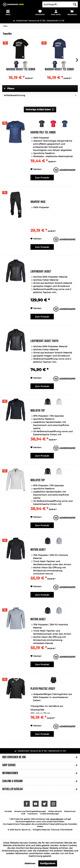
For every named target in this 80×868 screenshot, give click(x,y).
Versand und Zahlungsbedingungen (30, 811)
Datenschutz (70, 811)
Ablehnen (30, 863)
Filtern (9, 89)
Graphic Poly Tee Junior (43, 133)
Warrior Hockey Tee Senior (21, 70)
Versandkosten (57, 819)
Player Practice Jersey (43, 689)
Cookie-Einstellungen (49, 814)
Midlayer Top (38, 411)
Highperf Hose (38, 202)
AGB (23, 814)
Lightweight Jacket (41, 272)
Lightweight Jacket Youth (44, 341)
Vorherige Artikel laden (40, 109)
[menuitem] (8, 13)
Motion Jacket (38, 550)
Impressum (33, 814)
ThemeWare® (66, 830)
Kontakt (8, 811)
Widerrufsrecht (55, 811)
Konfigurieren (48, 863)
